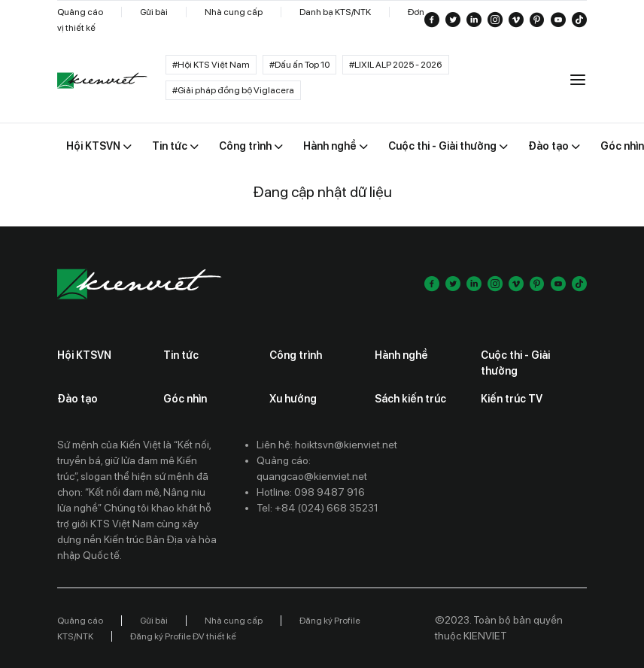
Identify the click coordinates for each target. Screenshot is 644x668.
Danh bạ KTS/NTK (335, 12)
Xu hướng (293, 399)
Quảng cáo (80, 12)
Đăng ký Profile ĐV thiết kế (183, 636)
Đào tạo (77, 399)
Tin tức (181, 355)
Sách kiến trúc (410, 399)
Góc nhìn (185, 399)
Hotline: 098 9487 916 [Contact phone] (311, 492)
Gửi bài (154, 12)
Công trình (296, 355)
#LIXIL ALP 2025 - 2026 (396, 65)
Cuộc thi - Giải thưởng (515, 363)
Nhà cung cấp (234, 12)
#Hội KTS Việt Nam (211, 65)
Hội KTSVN (84, 355)
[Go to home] (102, 81)
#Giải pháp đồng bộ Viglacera (233, 90)
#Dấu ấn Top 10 (299, 65)
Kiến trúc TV (512, 399)
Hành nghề (401, 355)
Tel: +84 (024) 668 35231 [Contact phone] (317, 508)
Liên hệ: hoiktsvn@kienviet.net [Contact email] (327, 445)
